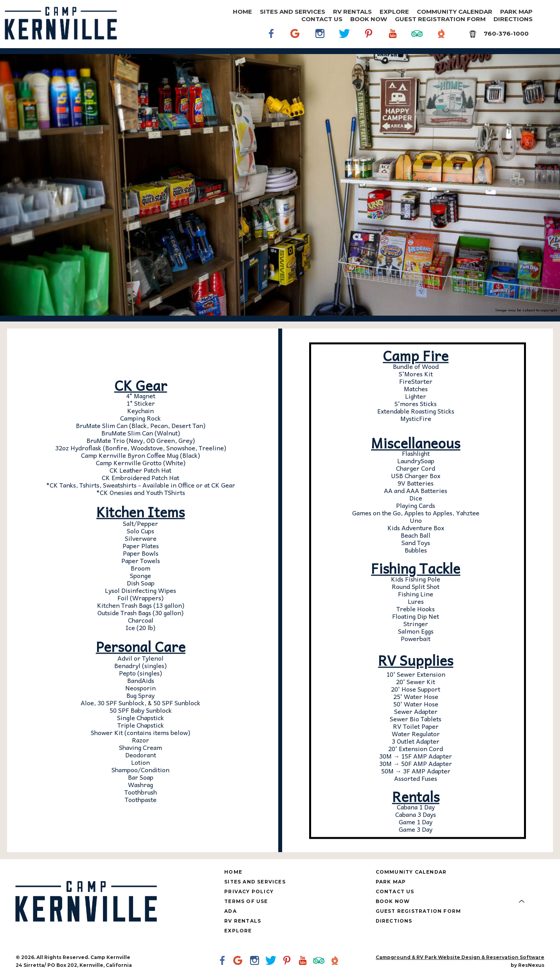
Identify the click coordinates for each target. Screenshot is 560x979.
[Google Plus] (296, 33)
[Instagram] (320, 33)
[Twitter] (344, 33)
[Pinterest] (369, 33)
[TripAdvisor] (417, 33)
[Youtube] (393, 33)
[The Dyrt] (441, 33)
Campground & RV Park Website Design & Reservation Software (460, 957)
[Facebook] (272, 33)
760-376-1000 (506, 33)
